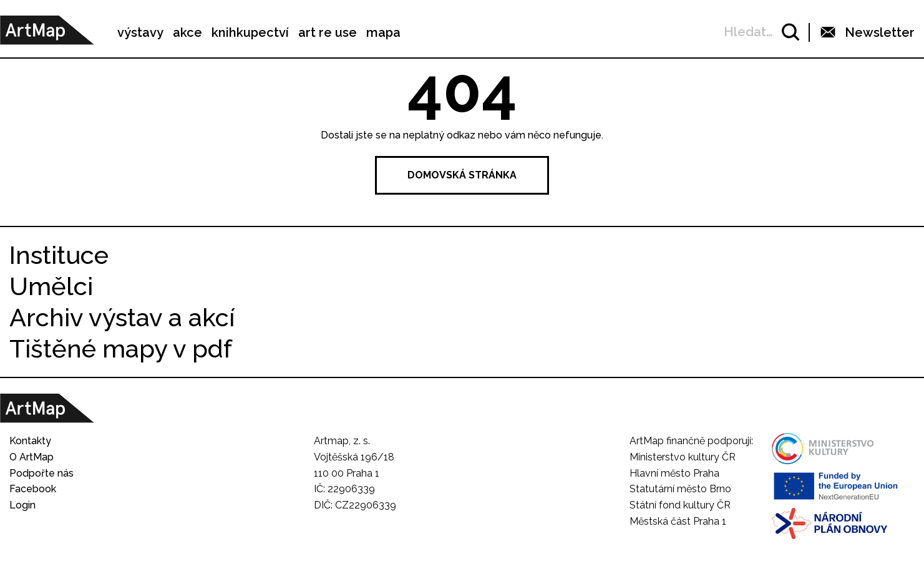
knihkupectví (250, 32)
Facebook (33, 489)
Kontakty (30, 441)
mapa (383, 32)
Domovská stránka (462, 175)
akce (187, 32)
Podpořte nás (41, 473)
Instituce (59, 255)
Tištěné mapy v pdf (121, 348)
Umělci (51, 286)
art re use (328, 32)
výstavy (140, 32)
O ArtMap (32, 457)
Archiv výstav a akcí (122, 317)
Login (22, 505)
